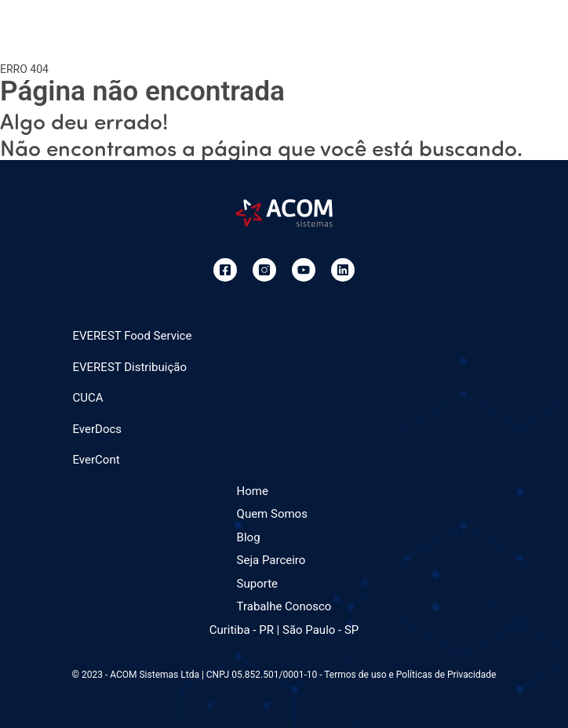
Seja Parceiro (271, 560)
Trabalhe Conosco (284, 606)
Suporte (257, 584)
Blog (249, 537)
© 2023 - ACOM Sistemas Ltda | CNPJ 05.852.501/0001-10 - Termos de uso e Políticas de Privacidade (284, 675)
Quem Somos (272, 514)
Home (253, 491)
